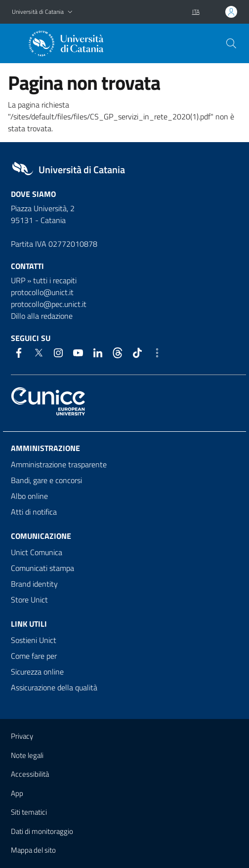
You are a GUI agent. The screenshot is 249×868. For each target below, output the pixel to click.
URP (18, 280)
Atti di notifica (34, 512)
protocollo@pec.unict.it (49, 304)
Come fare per (34, 656)
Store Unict (29, 600)
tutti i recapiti (55, 280)
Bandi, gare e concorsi (46, 480)
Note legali (27, 755)
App (17, 793)
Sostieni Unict (34, 640)
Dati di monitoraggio (42, 831)
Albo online (29, 496)
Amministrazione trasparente (59, 464)
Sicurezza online (37, 672)
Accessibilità (30, 774)
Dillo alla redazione (42, 316)
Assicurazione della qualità (54, 687)
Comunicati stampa (42, 568)
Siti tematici (29, 812)
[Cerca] (231, 43)
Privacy (22, 736)
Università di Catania (38, 12)
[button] (70, 12)
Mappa (33, 850)
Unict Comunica (37, 552)
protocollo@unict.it (42, 292)
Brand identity (34, 584)
